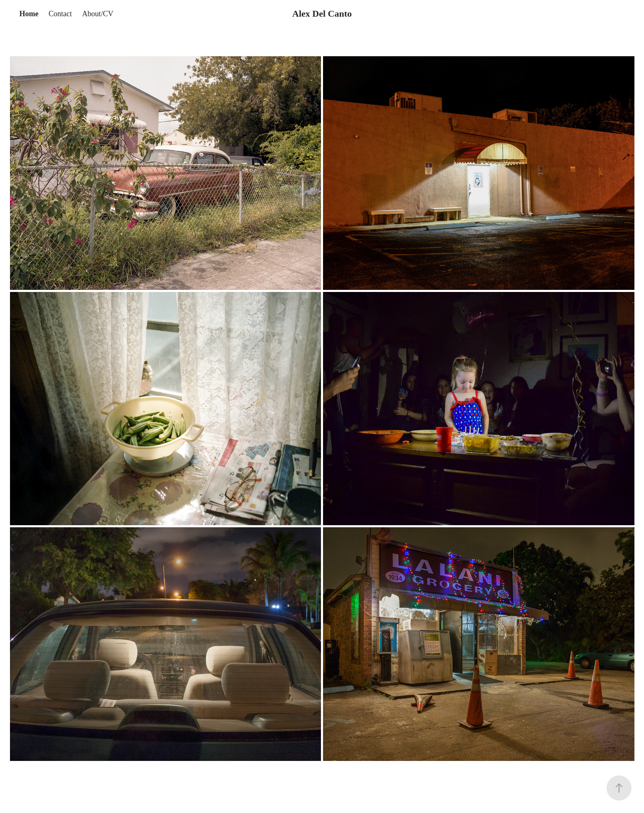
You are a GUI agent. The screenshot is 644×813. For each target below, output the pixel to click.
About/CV (98, 14)
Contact (60, 14)
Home (29, 14)
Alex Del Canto (322, 14)
